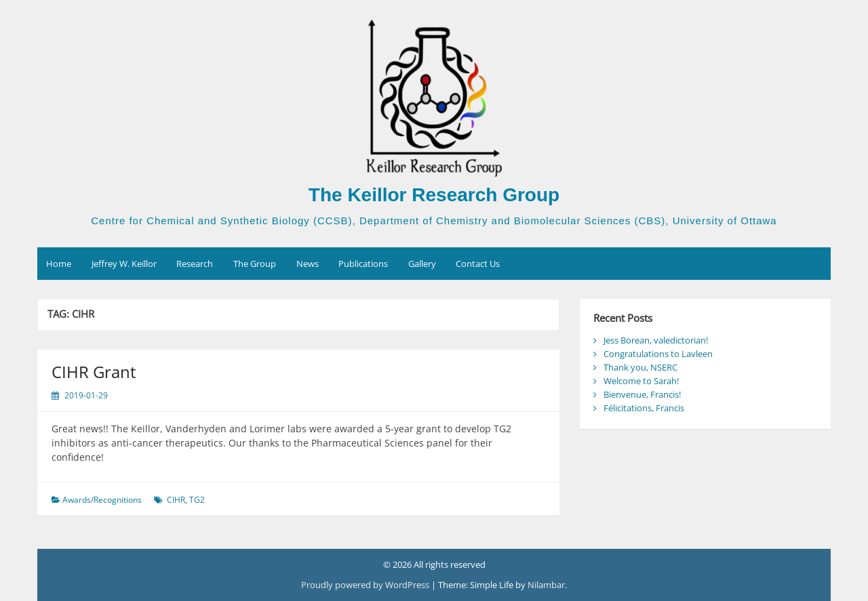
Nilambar (546, 585)
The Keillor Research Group (434, 195)
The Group (255, 264)
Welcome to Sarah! (641, 381)
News (308, 264)
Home (59, 264)
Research (195, 264)
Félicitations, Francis (644, 408)
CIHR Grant (94, 372)
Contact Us (478, 264)
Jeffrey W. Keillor (124, 264)
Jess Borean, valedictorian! (656, 340)
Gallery (422, 264)
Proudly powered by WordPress (366, 585)
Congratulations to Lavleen (658, 354)
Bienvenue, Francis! (642, 394)
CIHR (176, 500)
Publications (363, 264)
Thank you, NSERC (640, 367)
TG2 (197, 500)
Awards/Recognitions (102, 500)
